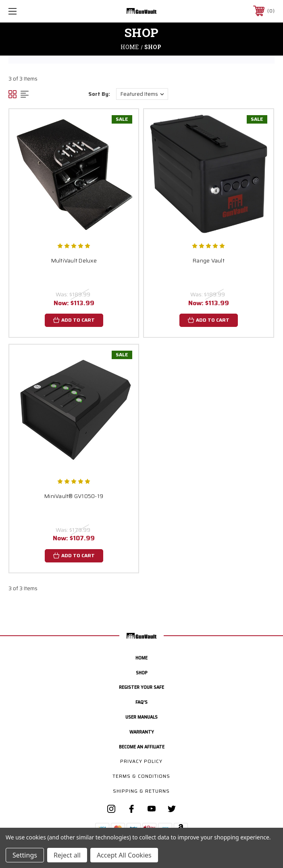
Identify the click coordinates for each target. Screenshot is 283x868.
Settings (25, 855)
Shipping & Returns (141, 791)
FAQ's (141, 702)
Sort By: (99, 94)
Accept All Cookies (124, 855)
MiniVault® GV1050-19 (74, 496)
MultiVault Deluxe (74, 260)
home (141, 658)
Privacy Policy (141, 761)
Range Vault (209, 260)
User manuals (141, 717)
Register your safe (141, 687)
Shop (141, 673)
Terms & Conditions (141, 776)
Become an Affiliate (142, 747)
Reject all (67, 855)
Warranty (142, 732)
